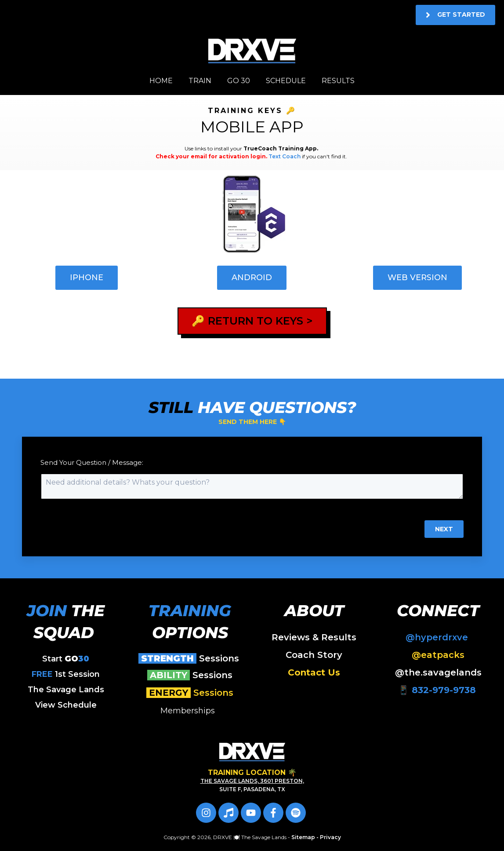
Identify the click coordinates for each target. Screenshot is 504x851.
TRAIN (200, 81)
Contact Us (314, 672)
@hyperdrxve (438, 637)
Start (66, 659)
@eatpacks (438, 655)
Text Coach (285, 156)
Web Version (417, 278)
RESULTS (338, 81)
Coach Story (314, 655)
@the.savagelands (438, 672)
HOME (161, 81)
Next (444, 529)
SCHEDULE (286, 81)
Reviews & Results (314, 637)
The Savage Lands (66, 690)
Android (252, 278)
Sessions (190, 658)
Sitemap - (306, 837)
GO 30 (239, 81)
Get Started (455, 15)
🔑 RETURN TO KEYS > (252, 321)
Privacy (330, 837)
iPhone (87, 278)
